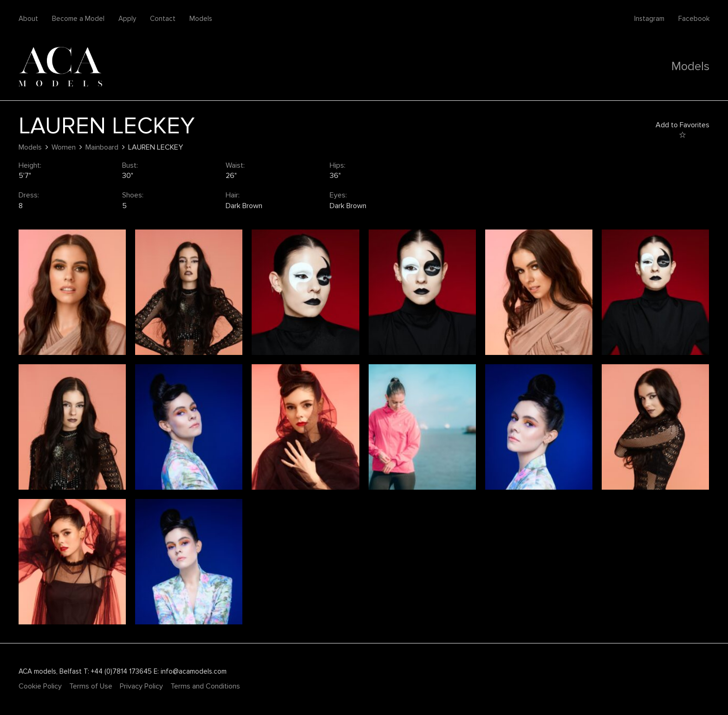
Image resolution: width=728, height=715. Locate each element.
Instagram (649, 19)
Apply (127, 19)
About (28, 19)
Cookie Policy (40, 686)
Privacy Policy (141, 686)
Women (64, 147)
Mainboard (102, 147)
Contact (163, 19)
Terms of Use (91, 686)
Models (201, 19)
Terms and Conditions (205, 686)
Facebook (694, 19)
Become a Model (78, 19)
